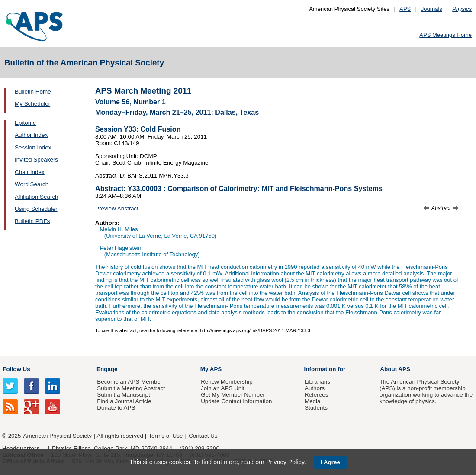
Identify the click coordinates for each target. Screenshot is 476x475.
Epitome (25, 123)
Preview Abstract (117, 208)
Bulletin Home (33, 92)
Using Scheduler (36, 209)
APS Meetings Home (445, 35)
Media (313, 401)
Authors (315, 388)
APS (405, 9)
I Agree (330, 462)
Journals (432, 9)
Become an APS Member (130, 382)
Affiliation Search (37, 197)
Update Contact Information (236, 401)
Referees (317, 395)
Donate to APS (116, 408)
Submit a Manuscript (123, 395)
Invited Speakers (36, 160)
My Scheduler (32, 104)
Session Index (33, 147)
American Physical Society (58, 436)
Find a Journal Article (124, 401)
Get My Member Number (233, 395)
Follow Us (16, 369)
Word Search (32, 184)
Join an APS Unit (223, 388)
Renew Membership (227, 382)
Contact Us (203, 436)
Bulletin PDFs (32, 221)
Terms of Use (166, 436)
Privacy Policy (285, 462)
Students (316, 408)
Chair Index (30, 172)
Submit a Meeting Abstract (131, 388)
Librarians (317, 382)
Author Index (31, 135)
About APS (395, 369)
